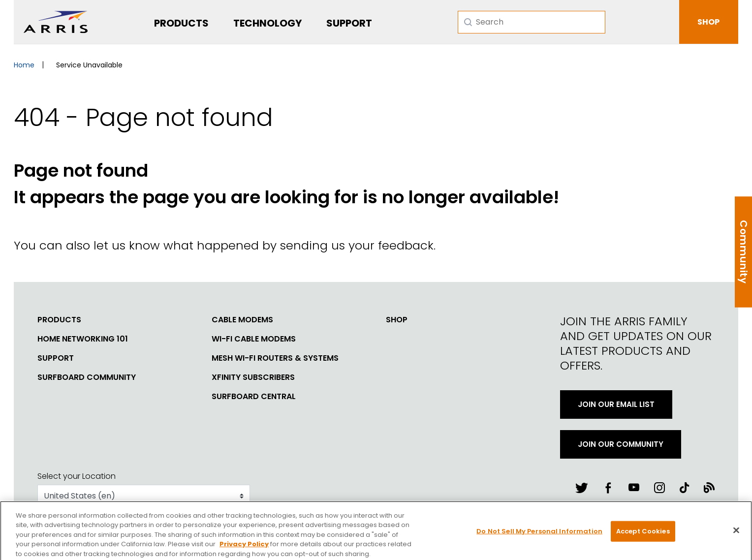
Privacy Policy (244, 549)
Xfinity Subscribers (253, 377)
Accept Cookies (643, 536)
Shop (397, 320)
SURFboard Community (87, 377)
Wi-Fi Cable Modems (254, 339)
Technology (267, 23)
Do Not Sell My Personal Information (539, 536)
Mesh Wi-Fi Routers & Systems (275, 358)
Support (349, 23)
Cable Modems (242, 320)
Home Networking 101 (83, 339)
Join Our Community (621, 444)
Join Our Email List (616, 404)
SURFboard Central (254, 397)
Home (24, 65)
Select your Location (77, 476)
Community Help (743, 252)
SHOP (708, 22)
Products (181, 23)
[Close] (736, 535)
